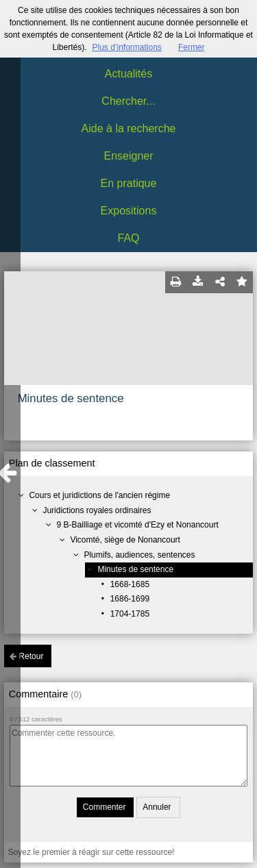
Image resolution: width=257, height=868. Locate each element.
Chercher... (128, 101)
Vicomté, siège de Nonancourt (125, 540)
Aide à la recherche (129, 128)
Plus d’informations (126, 47)
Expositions (129, 211)
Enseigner (128, 156)
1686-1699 (130, 599)
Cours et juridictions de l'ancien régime (99, 495)
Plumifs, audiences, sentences (139, 555)
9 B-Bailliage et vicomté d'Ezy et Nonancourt (137, 525)
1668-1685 (130, 584)
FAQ (128, 238)
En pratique (129, 183)
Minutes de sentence (135, 569)
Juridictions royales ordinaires (97, 510)
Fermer (192, 47)
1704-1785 (130, 614)
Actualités (128, 74)
